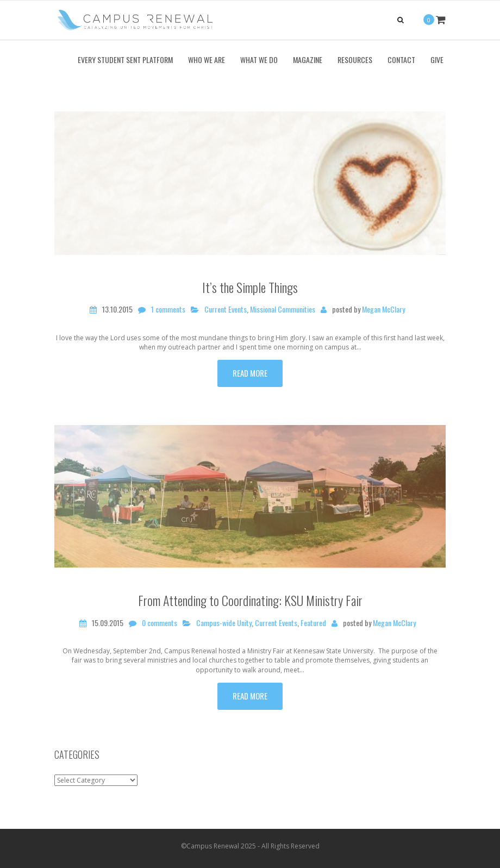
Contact (401, 60)
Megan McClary (383, 309)
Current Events (226, 309)
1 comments (168, 309)
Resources (355, 60)
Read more (250, 373)
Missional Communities (283, 309)
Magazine (308, 60)
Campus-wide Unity (224, 623)
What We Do (259, 60)
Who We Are (207, 60)
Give (437, 60)
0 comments (160, 623)
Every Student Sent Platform (125, 60)
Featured (313, 623)
